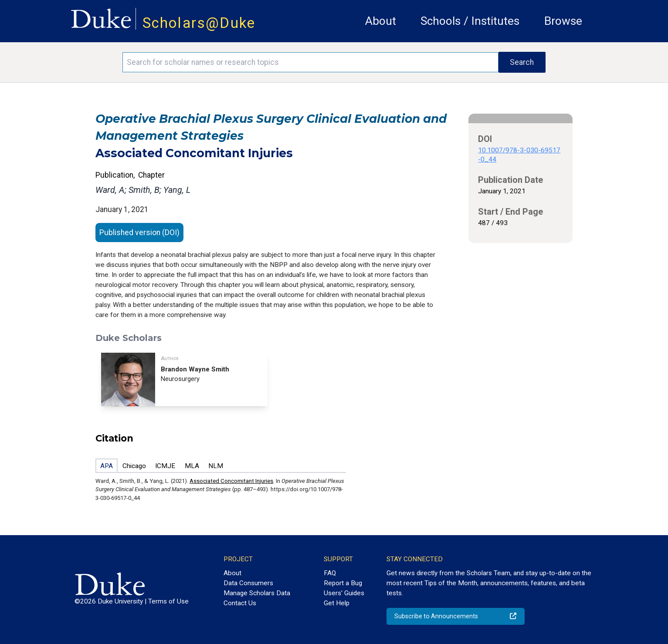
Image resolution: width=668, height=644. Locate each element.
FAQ (330, 573)
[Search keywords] (310, 62)
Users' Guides (344, 593)
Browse (563, 21)
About (381, 21)
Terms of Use (168, 601)
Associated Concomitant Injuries (231, 481)
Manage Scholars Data (257, 593)
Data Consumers (248, 583)
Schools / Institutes (470, 21)
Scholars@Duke (199, 23)
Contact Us (240, 603)
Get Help (337, 603)
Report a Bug (343, 583)
